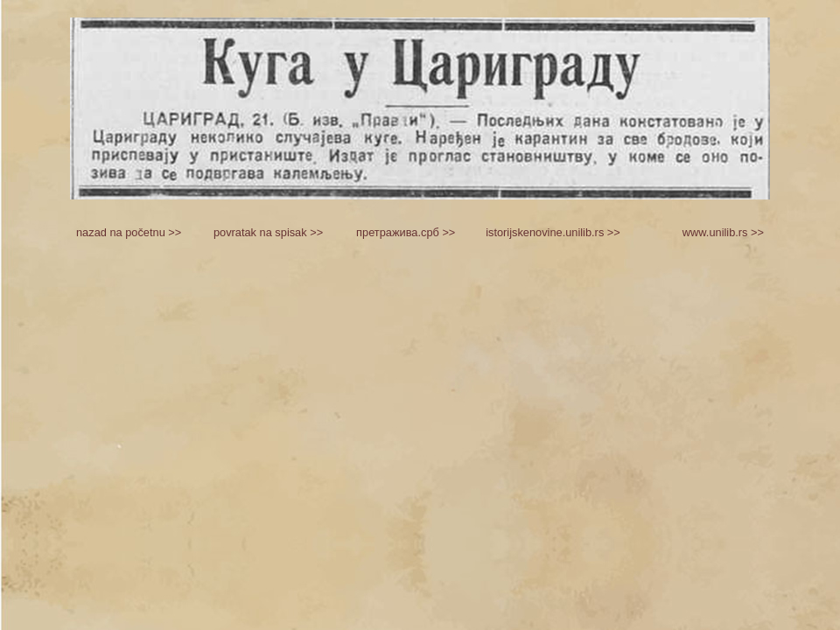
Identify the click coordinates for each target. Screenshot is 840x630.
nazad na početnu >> (129, 232)
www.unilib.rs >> (723, 232)
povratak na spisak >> (268, 232)
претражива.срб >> (406, 232)
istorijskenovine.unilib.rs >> (553, 232)
